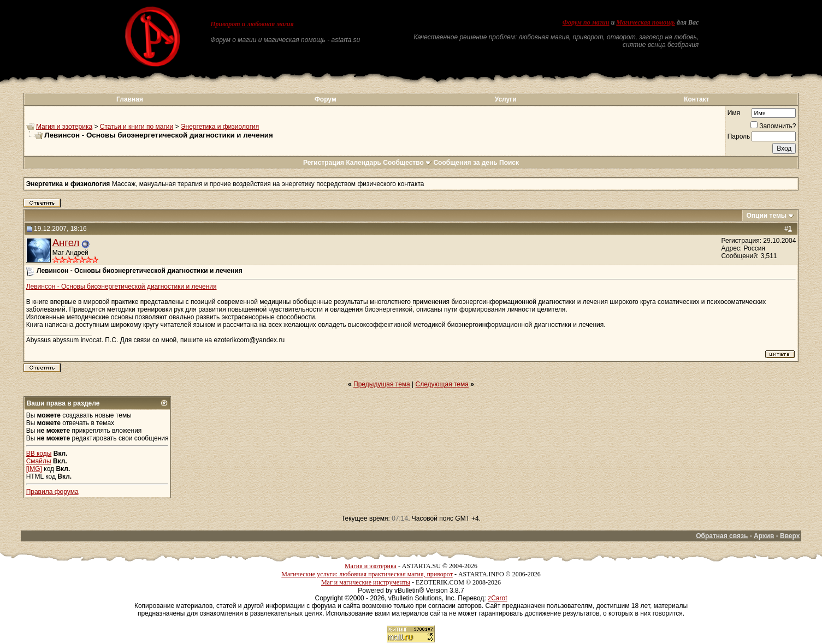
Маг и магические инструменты (366, 582)
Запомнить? (773, 126)
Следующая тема (442, 384)
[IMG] (34, 469)
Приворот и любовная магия (252, 24)
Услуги (506, 99)
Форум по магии (586, 22)
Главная (130, 99)
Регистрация (324, 163)
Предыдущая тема (382, 384)
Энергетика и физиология (220, 127)
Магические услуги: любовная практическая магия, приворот (367, 574)
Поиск (509, 163)
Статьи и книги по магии (137, 127)
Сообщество (407, 163)
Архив (764, 536)
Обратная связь (722, 536)
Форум (326, 99)
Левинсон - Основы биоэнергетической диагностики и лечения (122, 287)
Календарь (363, 163)
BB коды (39, 454)
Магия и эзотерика (64, 127)
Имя (734, 113)
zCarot (497, 598)
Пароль (739, 136)
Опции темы (766, 216)
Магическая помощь (645, 22)
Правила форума (52, 492)
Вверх (790, 536)
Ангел (66, 243)
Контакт (696, 99)
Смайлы (39, 461)
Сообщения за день (465, 163)
